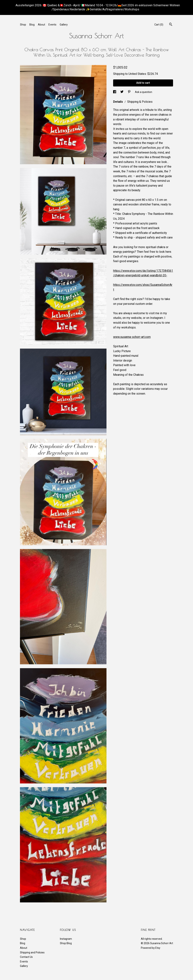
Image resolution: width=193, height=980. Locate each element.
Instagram (66, 939)
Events (52, 25)
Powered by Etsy (151, 948)
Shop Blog (66, 943)
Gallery (64, 25)
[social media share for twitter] (122, 92)
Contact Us (26, 957)
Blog (32, 25)
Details (118, 102)
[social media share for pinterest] (129, 92)
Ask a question (144, 92)
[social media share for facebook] (115, 92)
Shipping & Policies (140, 102)
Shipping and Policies (32, 952)
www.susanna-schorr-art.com (132, 337)
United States (137, 74)
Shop (23, 25)
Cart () (159, 25)
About (42, 25)
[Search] (171, 25)
